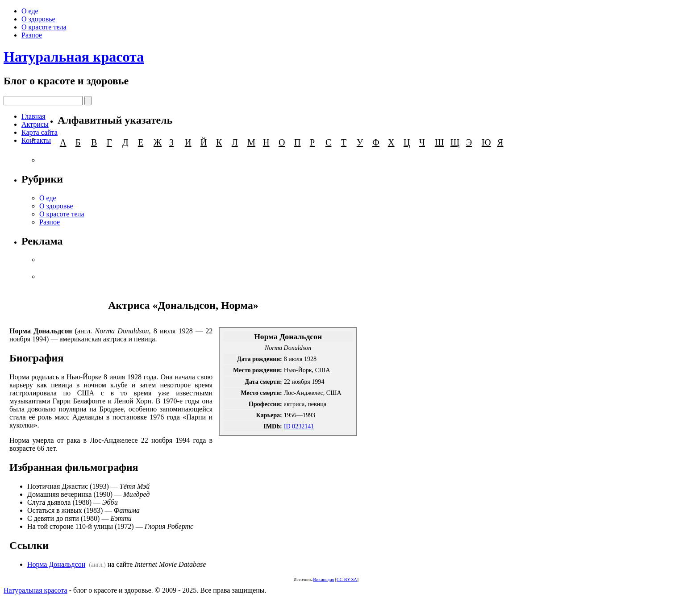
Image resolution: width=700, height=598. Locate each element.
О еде (30, 11)
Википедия (323, 579)
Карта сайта (40, 132)
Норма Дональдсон (56, 564)
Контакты (36, 140)
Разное (32, 35)
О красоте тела (44, 27)
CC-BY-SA (347, 579)
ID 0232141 (299, 426)
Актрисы (35, 124)
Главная (33, 116)
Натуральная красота (74, 57)
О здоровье (38, 19)
